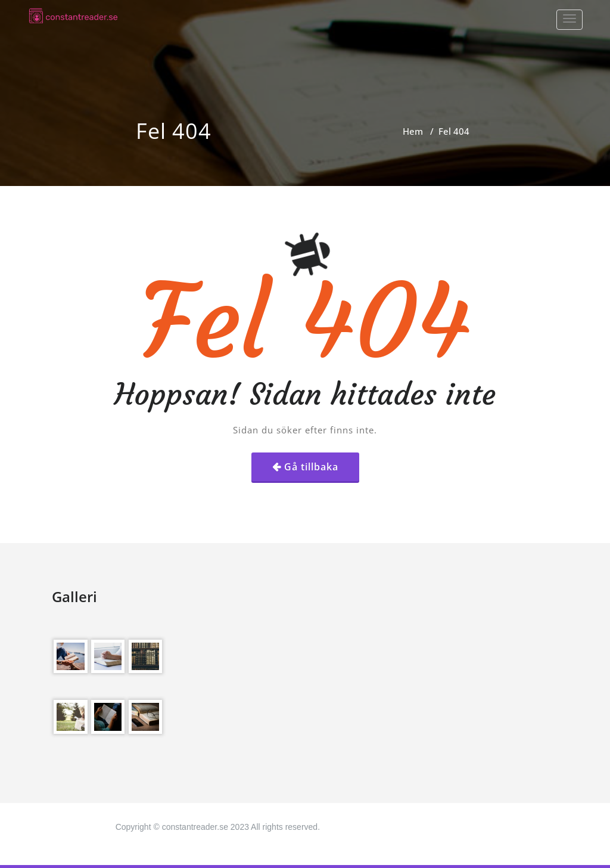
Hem (413, 131)
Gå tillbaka (311, 467)
